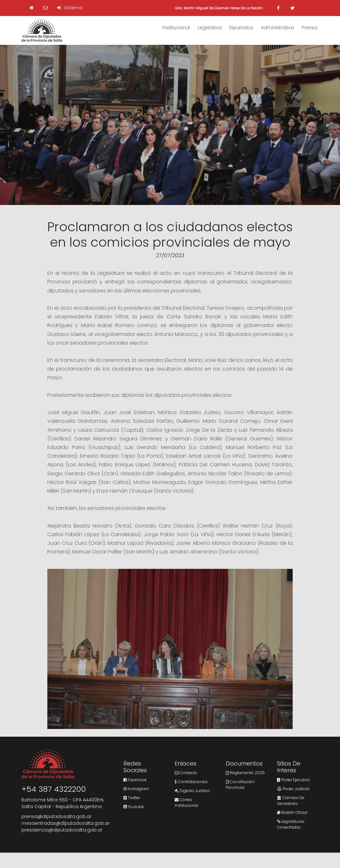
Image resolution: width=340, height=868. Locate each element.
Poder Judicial (293, 789)
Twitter (132, 798)
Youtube (134, 807)
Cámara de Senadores (291, 801)
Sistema (70, 8)
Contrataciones (191, 782)
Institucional (176, 28)
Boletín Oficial (292, 812)
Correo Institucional (186, 802)
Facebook (135, 780)
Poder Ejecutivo (293, 780)
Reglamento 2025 (245, 773)
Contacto (186, 773)
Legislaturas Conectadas (291, 824)
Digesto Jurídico (192, 791)
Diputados (241, 28)
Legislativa (210, 28)
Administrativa (277, 28)
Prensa (309, 28)
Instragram (136, 789)
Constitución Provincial (240, 785)
